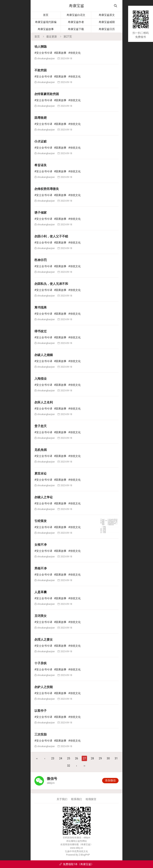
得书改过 (41, 331)
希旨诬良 (41, 165)
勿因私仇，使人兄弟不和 (51, 284)
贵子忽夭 (41, 426)
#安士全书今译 (43, 53)
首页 (46, 15)
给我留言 (91, 799)
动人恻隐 (41, 47)
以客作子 (41, 711)
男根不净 (41, 568)
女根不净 (41, 545)
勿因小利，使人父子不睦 (51, 236)
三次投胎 (41, 734)
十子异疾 (41, 663)
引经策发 (41, 521)
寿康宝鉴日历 (107, 29)
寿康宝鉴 (76, 6)
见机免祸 (41, 450)
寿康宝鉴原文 (107, 15)
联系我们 (76, 799)
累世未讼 (41, 473)
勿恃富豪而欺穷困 (47, 94)
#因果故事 (60, 53)
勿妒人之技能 (44, 687)
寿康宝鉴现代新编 (46, 22)
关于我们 (62, 799)
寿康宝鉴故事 (46, 29)
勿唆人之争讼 (44, 497)
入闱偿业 (41, 379)
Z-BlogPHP (84, 855)
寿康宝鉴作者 (76, 22)
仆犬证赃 (41, 141)
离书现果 (41, 307)
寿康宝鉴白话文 (76, 15)
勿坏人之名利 (44, 402)
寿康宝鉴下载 (76, 29)
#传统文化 (74, 53)
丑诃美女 (41, 616)
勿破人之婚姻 (44, 355)
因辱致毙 (41, 118)
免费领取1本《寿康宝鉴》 (77, 864)
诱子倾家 (41, 213)
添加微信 (110, 780)
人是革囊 (41, 592)
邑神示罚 (41, 260)
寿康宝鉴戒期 (107, 22)
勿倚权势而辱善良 (47, 189)
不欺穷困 (41, 70)
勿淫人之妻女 (44, 640)
